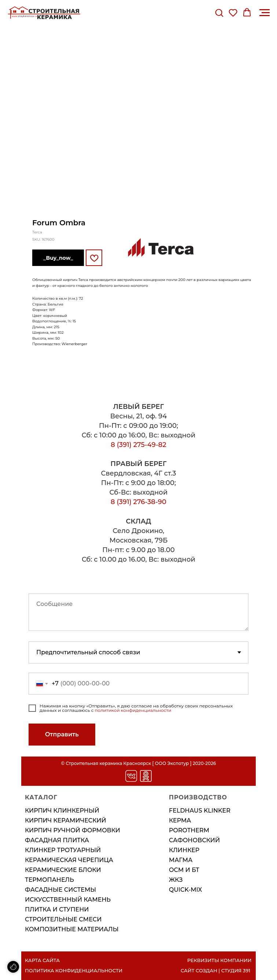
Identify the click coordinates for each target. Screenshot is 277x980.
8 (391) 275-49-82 (138, 445)
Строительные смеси (63, 919)
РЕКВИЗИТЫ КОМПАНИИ (219, 960)
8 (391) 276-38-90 (138, 502)
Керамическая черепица (69, 860)
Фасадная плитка (57, 840)
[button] (219, 12)
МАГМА (181, 860)
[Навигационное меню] (265, 13)
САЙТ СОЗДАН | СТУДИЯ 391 (215, 970)
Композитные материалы (72, 929)
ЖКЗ (176, 880)
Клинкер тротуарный (63, 850)
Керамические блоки (63, 870)
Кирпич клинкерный (62, 811)
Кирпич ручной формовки (73, 830)
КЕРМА (180, 820)
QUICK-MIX (185, 890)
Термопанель (49, 880)
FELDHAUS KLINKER (200, 811)
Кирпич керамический (66, 820)
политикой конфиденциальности (133, 710)
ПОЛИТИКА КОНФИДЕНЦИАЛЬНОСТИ (74, 970)
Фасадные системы (60, 890)
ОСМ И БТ (184, 870)
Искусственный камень (68, 900)
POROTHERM (189, 830)
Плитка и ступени (57, 909)
